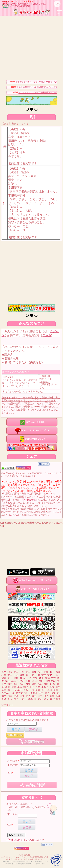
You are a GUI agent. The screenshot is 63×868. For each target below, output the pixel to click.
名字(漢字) (13, 761)
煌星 (52, 696)
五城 (4, 699)
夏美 (8, 687)
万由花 (5, 693)
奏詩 (20, 687)
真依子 (15, 681)
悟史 (10, 684)
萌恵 (34, 684)
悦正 (22, 681)
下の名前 (12, 765)
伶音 (26, 690)
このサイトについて (8, 857)
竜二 (10, 675)
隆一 (28, 675)
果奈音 (34, 693)
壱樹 (53, 678)
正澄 (16, 675)
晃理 (50, 690)
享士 (20, 690)
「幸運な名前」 (15, 840)
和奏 (10, 696)
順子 (47, 693)
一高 (56, 675)
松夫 (10, 672)
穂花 (16, 696)
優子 (46, 696)
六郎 (28, 684)
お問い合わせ (18, 859)
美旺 (41, 681)
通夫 (4, 696)
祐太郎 (19, 693)
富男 (58, 687)
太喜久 (57, 699)
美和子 (45, 687)
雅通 (16, 678)
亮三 (44, 690)
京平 (4, 672)
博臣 (34, 696)
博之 (50, 675)
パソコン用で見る (24, 855)
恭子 (26, 678)
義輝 (34, 672)
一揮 (32, 690)
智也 (44, 675)
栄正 (40, 699)
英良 (28, 681)
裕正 (22, 684)
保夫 (53, 693)
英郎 (46, 672)
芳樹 (47, 681)
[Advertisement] (32, 47)
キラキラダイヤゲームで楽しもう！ (32, 580)
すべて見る (7, 705)
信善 (14, 687)
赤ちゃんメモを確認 (32, 422)
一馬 (22, 672)
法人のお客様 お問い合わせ (34, 859)
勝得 (35, 678)
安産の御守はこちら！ (32, 439)
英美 (4, 690)
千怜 (32, 687)
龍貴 (4, 678)
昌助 (22, 675)
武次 (26, 687)
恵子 (28, 696)
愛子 (34, 675)
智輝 (47, 678)
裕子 (40, 672)
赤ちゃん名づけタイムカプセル (32, 430)
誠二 (8, 681)
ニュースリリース (22, 857)
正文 (4, 684)
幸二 (40, 696)
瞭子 (16, 699)
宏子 (10, 678)
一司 (22, 699)
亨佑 (38, 690)
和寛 (58, 672)
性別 (10, 773)
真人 (10, 699)
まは (53, 681)
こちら (47, 335)
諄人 (46, 699)
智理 (58, 696)
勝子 (52, 672)
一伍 (14, 690)
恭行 (40, 684)
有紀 (16, 684)
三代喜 (29, 699)
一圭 (12, 693)
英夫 (52, 687)
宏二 (41, 693)
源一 (27, 693)
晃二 (16, 672)
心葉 (4, 675)
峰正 (41, 678)
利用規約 (9, 859)
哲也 (46, 684)
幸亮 (22, 696)
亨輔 (56, 690)
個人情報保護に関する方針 (39, 857)
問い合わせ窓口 (30, 500)
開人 (28, 672)
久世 (38, 687)
